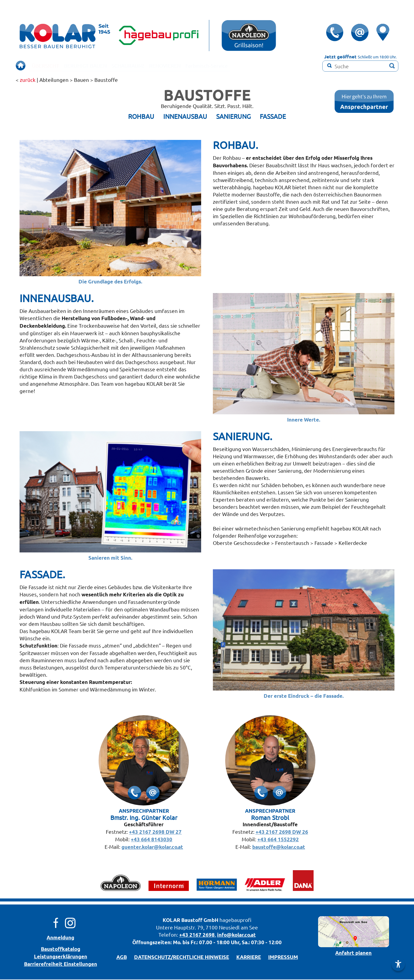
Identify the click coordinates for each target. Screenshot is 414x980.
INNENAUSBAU (185, 117)
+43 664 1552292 (278, 840)
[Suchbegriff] (360, 66)
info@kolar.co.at (236, 935)
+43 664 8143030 (152, 840)
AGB (122, 958)
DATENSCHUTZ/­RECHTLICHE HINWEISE (182, 958)
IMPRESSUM (283, 958)
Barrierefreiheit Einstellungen (61, 965)
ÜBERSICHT (49, 66)
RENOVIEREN (192, 66)
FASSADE (273, 117)
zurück (28, 80)
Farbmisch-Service (242, 66)
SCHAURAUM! (148, 66)
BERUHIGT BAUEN (97, 66)
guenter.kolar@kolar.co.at (152, 847)
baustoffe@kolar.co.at (279, 847)
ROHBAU (141, 117)
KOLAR (171, 921)
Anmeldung (60, 938)
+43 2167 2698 (197, 935)
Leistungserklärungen (61, 957)
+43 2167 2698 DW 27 (155, 832)
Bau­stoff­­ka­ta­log (61, 949)
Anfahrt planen (353, 953)
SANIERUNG (233, 117)
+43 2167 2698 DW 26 (282, 832)
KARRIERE (249, 958)
